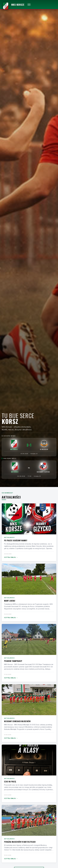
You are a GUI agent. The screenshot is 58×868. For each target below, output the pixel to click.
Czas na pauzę (10, 782)
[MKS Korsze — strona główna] (13, 5)
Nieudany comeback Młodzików (17, 721)
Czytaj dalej (11, 557)
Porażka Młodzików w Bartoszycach (20, 842)
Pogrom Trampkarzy (13, 661)
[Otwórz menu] (29, 5)
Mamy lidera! (10, 601)
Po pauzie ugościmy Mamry (16, 540)
